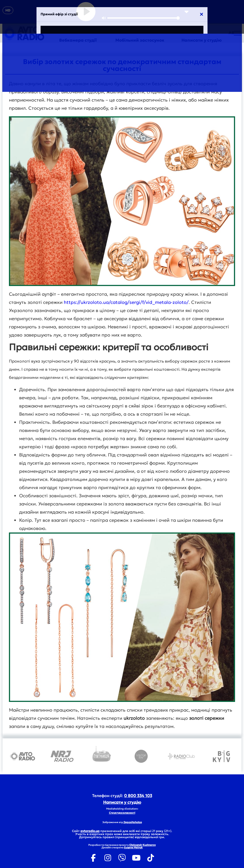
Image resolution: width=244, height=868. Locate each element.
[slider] (143, 18)
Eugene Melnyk (133, 847)
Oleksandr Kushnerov (142, 845)
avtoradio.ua (90, 831)
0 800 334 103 (138, 796)
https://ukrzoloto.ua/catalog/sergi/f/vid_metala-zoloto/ (126, 302)
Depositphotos (133, 822)
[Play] (86, 12)
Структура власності (122, 813)
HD (8, 10)
